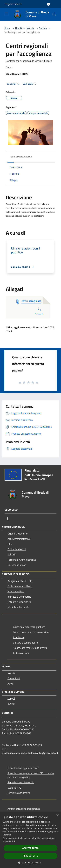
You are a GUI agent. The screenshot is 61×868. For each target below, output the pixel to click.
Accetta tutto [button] (30, 848)
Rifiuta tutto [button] (30, 856)
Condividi (14, 84)
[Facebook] (8, 518)
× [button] (57, 815)
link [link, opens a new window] (13, 841)
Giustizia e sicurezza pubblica (29, 627)
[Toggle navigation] (7, 14)
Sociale (43, 28)
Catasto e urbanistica (19, 602)
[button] (31, 863)
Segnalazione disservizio (21, 782)
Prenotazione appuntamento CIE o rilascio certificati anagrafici (31, 775)
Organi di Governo (17, 533)
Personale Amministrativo (22, 560)
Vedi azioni (30, 84)
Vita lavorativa (16, 591)
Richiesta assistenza (19, 793)
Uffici (10, 544)
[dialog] (30, 840)
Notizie (30, 28)
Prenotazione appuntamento (23, 768)
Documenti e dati (17, 565)
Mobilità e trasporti (18, 607)
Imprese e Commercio (19, 597)
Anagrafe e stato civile (20, 581)
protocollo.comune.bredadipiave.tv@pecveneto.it (30, 753)
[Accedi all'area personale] (48, 4)
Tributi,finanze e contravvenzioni (31, 632)
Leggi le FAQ (14, 788)
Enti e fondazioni (17, 549)
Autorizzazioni (21, 653)
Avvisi (11, 684)
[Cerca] (54, 14)
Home (7, 28)
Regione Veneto (14, 4)
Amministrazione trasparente (24, 809)
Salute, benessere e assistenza (30, 648)
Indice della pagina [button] (21, 157)
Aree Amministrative (19, 539)
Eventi (11, 704)
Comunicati (14, 678)
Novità (19, 28)
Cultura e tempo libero (20, 586)
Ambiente (18, 637)
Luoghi (11, 698)
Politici (11, 554)
